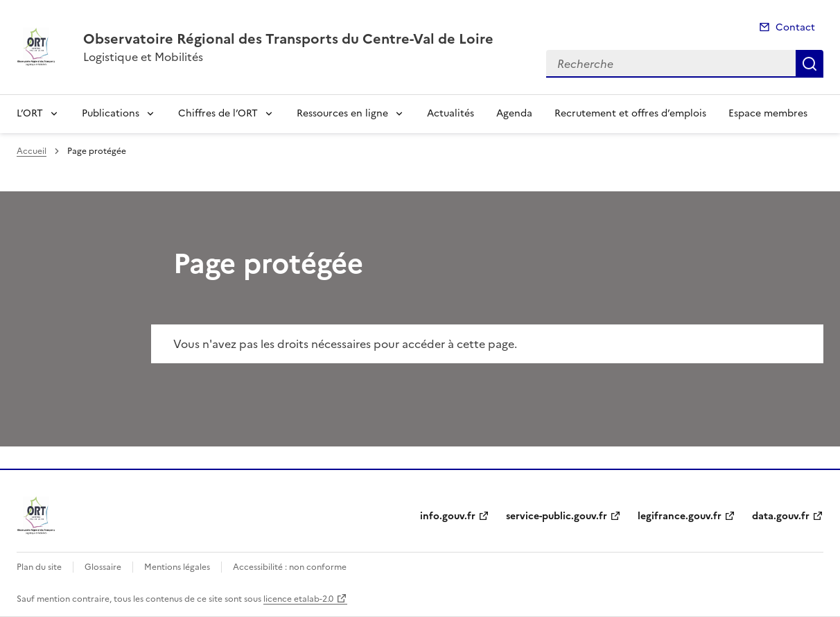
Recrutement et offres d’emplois (630, 113)
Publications (111, 113)
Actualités (450, 113)
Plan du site (39, 567)
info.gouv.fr (448, 516)
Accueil (32, 151)
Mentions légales (177, 567)
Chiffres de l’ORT (218, 113)
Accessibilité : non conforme (290, 567)
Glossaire (103, 567)
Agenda (514, 113)
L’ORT (30, 113)
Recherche (810, 64)
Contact (795, 27)
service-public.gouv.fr (557, 516)
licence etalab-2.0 (298, 599)
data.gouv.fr (781, 516)
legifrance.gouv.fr (680, 516)
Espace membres (768, 113)
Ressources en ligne (342, 113)
